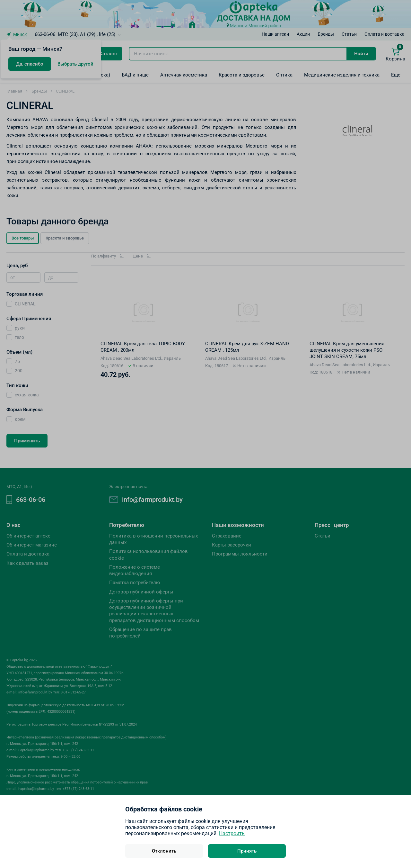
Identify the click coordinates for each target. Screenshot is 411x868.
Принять (247, 851)
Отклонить (164, 851)
